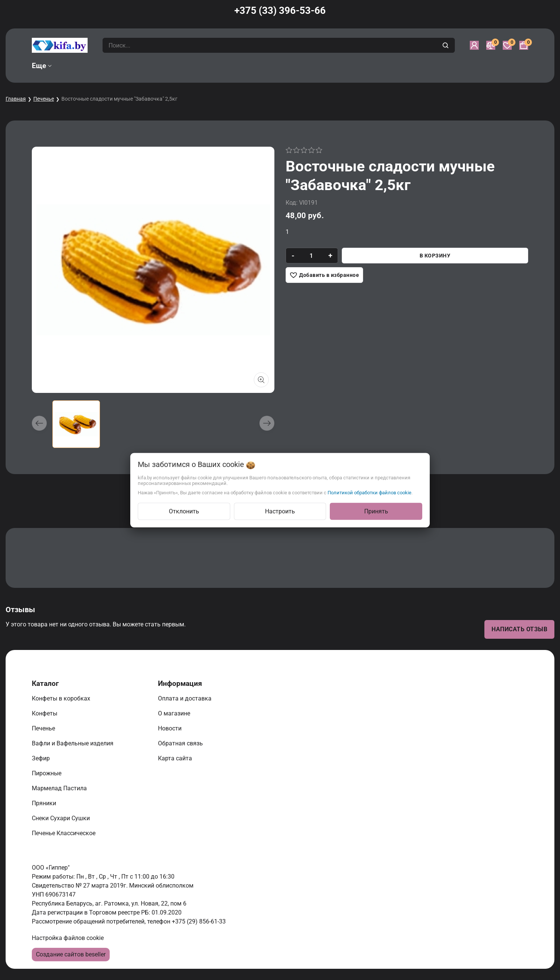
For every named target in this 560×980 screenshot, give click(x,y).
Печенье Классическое (64, 833)
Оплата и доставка (185, 698)
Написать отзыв (519, 629)
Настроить (280, 511)
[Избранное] (507, 45)
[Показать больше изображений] (261, 380)
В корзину (435, 256)
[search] (446, 45)
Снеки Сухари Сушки (62, 818)
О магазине (175, 713)
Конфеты (46, 713)
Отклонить (184, 511)
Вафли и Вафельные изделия (73, 743)
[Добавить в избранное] (324, 275)
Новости (171, 728)
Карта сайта (176, 758)
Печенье (44, 99)
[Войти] (474, 45)
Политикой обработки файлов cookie (369, 492)
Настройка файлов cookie (68, 938)
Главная (16, 99)
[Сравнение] (491, 45)
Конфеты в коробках (62, 698)
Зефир (42, 758)
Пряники (45, 803)
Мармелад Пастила (60, 788)
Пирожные (47, 773)
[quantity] (311, 256)
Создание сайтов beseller (71, 954)
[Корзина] (524, 45)
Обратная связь (181, 743)
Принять (376, 511)
